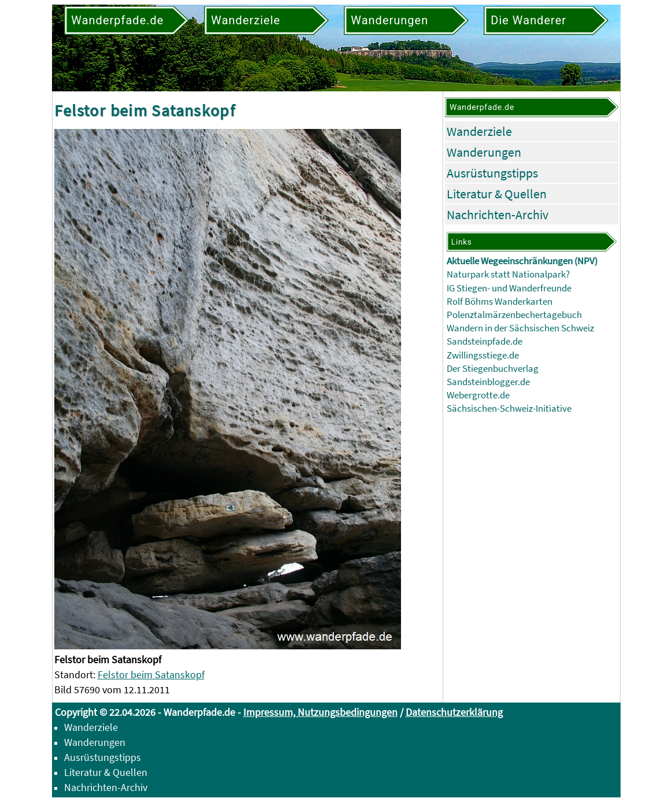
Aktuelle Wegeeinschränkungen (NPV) (522, 261)
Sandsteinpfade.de (484, 341)
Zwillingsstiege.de (483, 355)
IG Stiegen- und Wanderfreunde (509, 288)
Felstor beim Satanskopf (151, 675)
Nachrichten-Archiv (497, 215)
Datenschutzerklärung (454, 712)
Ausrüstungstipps (492, 173)
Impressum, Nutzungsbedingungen (320, 712)
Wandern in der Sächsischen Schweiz (520, 328)
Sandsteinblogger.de (488, 382)
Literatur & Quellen (497, 194)
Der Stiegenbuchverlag (493, 369)
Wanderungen (484, 152)
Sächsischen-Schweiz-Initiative (509, 409)
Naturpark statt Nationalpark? (508, 274)
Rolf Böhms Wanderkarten (500, 302)
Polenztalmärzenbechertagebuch (514, 315)
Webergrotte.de (478, 395)
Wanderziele (479, 131)
